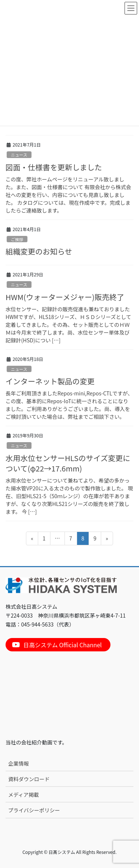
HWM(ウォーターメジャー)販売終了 (65, 297)
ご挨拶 (17, 239)
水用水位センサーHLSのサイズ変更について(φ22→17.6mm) (68, 463)
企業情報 (19, 763)
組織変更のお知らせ (39, 251)
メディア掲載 (24, 795)
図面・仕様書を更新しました (54, 167)
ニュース (19, 155)
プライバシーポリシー (34, 810)
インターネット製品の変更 (50, 381)
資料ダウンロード (29, 779)
